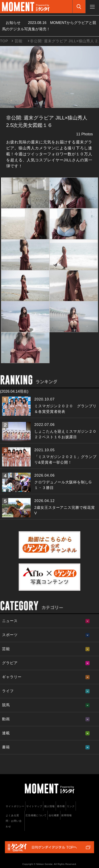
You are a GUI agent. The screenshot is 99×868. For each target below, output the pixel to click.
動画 (6, 719)
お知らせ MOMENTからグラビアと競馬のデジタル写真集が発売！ (49, 26)
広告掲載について (36, 815)
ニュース (10, 621)
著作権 (61, 806)
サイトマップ (34, 806)
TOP (4, 41)
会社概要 (54, 815)
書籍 (6, 747)
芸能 (18, 41)
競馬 (6, 705)
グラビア (10, 663)
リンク (71, 806)
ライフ (8, 691)
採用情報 (67, 815)
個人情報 (49, 806)
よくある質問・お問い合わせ (14, 821)
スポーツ (10, 635)
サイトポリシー (15, 806)
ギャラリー (12, 677)
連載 (6, 733)
